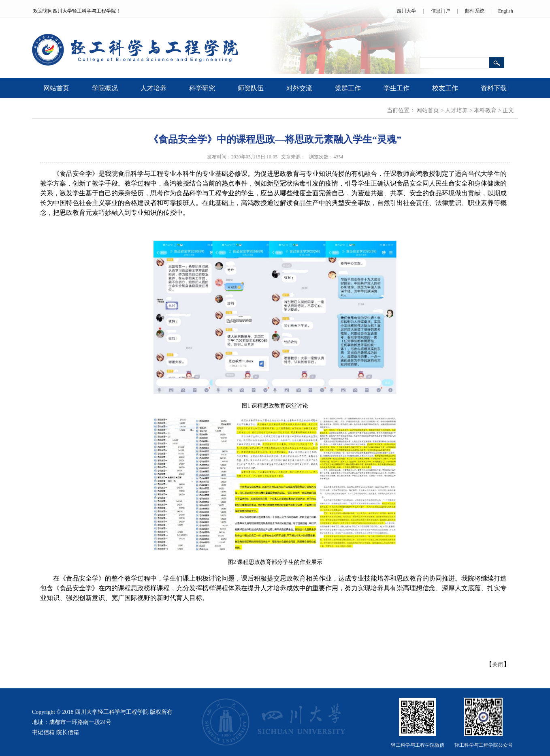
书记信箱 (43, 732)
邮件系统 (475, 11)
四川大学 (406, 11)
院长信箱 (68, 732)
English (506, 11)
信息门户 (441, 11)
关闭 (498, 665)
